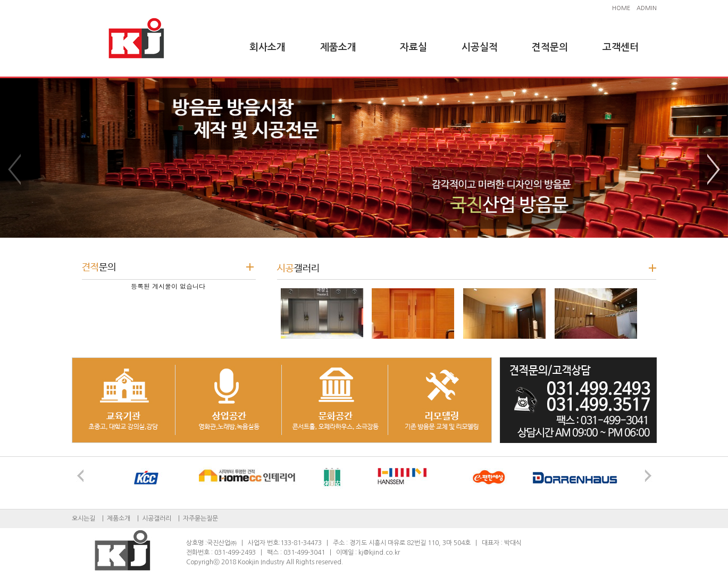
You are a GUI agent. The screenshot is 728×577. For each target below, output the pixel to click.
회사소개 (267, 47)
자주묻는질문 (200, 519)
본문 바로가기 (0, 0)
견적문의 (550, 47)
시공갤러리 (157, 519)
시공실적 (480, 47)
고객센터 (621, 47)
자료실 (413, 47)
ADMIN (647, 8)
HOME (621, 8)
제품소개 (338, 47)
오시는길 (83, 519)
